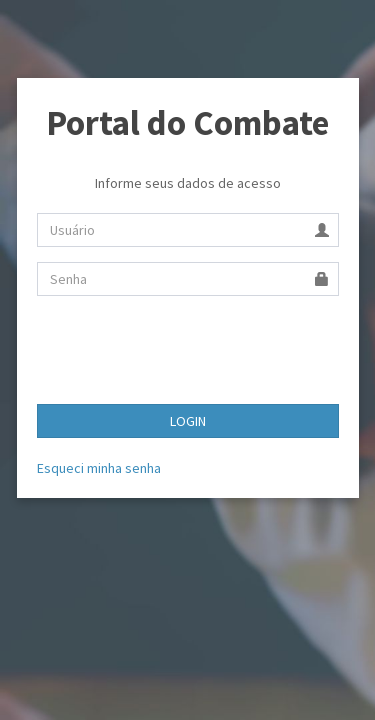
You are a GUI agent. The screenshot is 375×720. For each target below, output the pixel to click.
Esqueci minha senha (99, 468)
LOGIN (188, 421)
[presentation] (189, 350)
